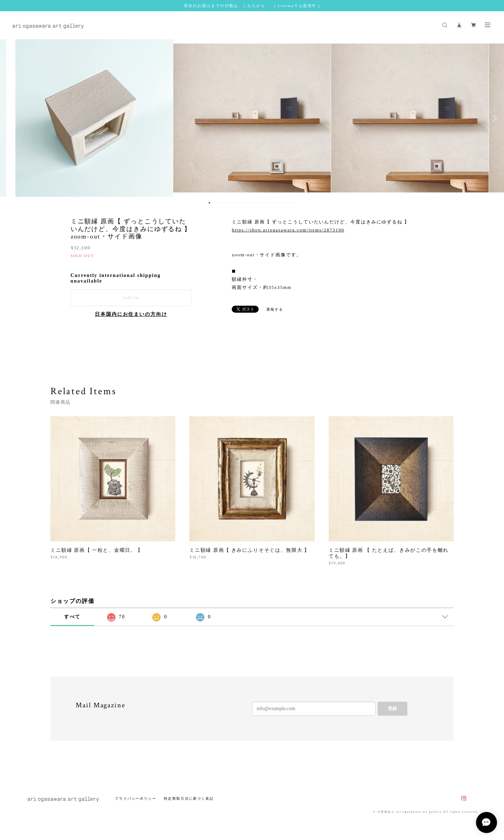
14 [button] (268, 203)
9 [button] (246, 203)
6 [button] (232, 203)
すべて (72, 617)
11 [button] (255, 203)
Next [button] (493, 118)
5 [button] (227, 203)
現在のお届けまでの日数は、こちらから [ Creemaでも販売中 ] (252, 6)
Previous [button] (10, 118)
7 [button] (237, 203)
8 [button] (241, 203)
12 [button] (259, 203)
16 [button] (278, 203)
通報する (275, 309)
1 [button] (209, 203)
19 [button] (291, 203)
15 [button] (273, 203)
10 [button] (250, 203)
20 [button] (296, 203)
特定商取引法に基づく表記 (189, 799)
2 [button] (214, 203)
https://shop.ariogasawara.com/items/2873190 (288, 230)
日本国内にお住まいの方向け (131, 314)
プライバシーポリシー (136, 799)
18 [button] (287, 203)
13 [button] (264, 203)
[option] (252, 118)
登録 (392, 709)
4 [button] (223, 203)
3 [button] (218, 203)
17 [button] (282, 203)
